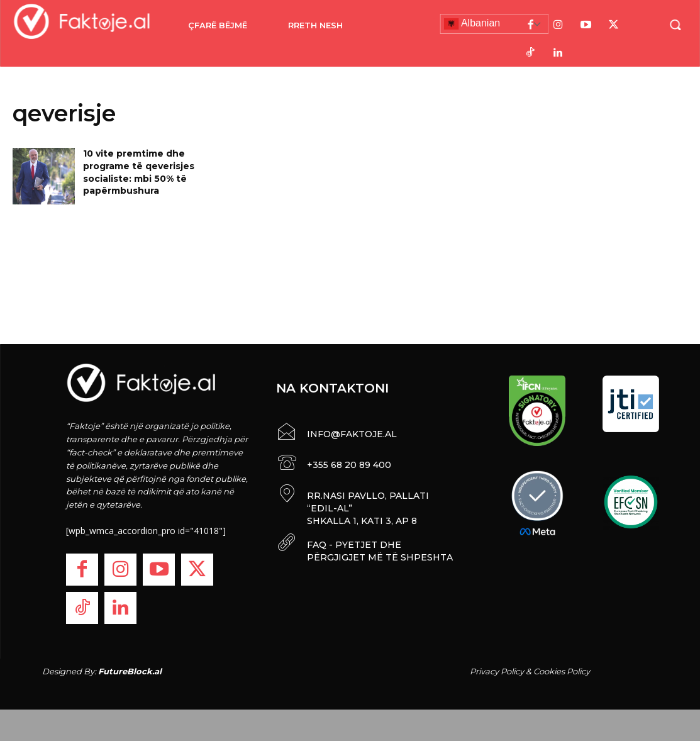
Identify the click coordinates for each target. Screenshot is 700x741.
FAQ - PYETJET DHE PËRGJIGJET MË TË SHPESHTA (380, 551)
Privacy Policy (497, 671)
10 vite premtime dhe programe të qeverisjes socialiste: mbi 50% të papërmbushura (139, 172)
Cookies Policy (562, 671)
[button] (675, 25)
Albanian (472, 24)
